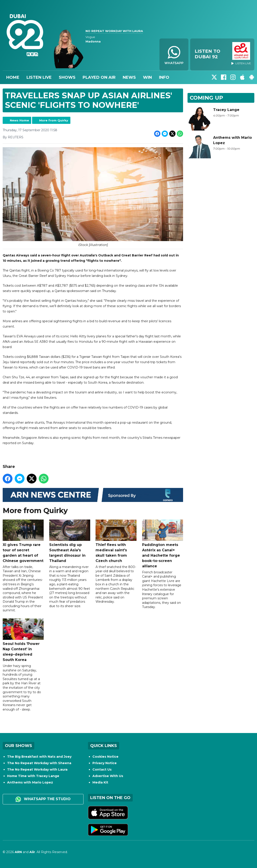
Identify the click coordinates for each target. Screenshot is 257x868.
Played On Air (99, 77)
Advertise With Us (108, 776)
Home (13, 77)
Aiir (32, 852)
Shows (67, 77)
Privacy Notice (105, 763)
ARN (18, 852)
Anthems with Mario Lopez (30, 782)
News (129, 77)
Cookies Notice (105, 757)
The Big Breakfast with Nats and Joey (39, 757)
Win (147, 77)
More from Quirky (54, 120)
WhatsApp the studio (43, 799)
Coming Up (206, 98)
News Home (19, 120)
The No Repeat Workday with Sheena (39, 763)
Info (164, 77)
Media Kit (100, 782)
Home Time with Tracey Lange (33, 776)
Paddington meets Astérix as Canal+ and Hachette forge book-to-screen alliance (163, 544)
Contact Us (102, 769)
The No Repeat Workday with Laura (37, 769)
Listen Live (39, 77)
